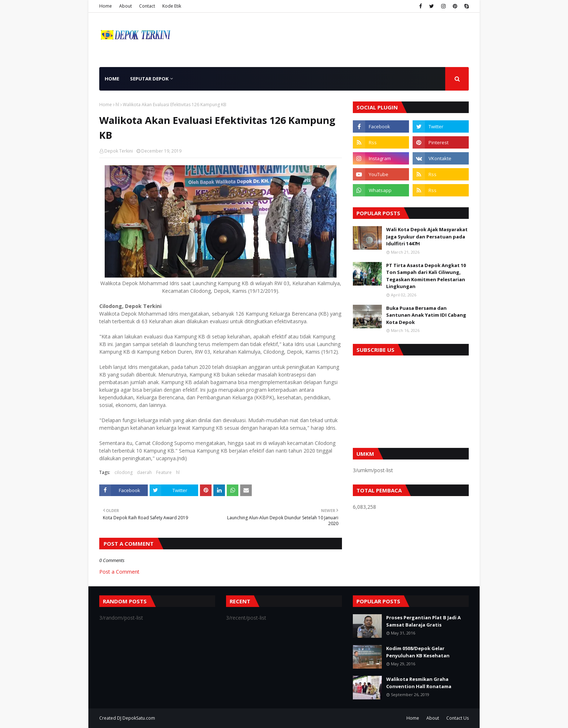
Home (106, 6)
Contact (147, 6)
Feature (164, 472)
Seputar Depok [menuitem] (149, 79)
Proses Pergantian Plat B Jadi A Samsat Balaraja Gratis (423, 621)
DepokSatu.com (139, 718)
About (126, 6)
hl (117, 105)
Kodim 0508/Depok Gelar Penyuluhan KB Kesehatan (418, 652)
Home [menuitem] (112, 79)
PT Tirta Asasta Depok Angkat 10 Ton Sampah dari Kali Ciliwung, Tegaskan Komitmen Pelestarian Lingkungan (426, 276)
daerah (144, 472)
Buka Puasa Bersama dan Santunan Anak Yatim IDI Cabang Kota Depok (426, 315)
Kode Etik (172, 6)
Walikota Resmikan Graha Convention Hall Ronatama (419, 683)
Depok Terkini (119, 151)
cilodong (124, 472)
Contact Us (458, 718)
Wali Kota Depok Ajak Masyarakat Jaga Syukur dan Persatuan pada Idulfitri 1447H (427, 236)
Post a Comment (119, 572)
